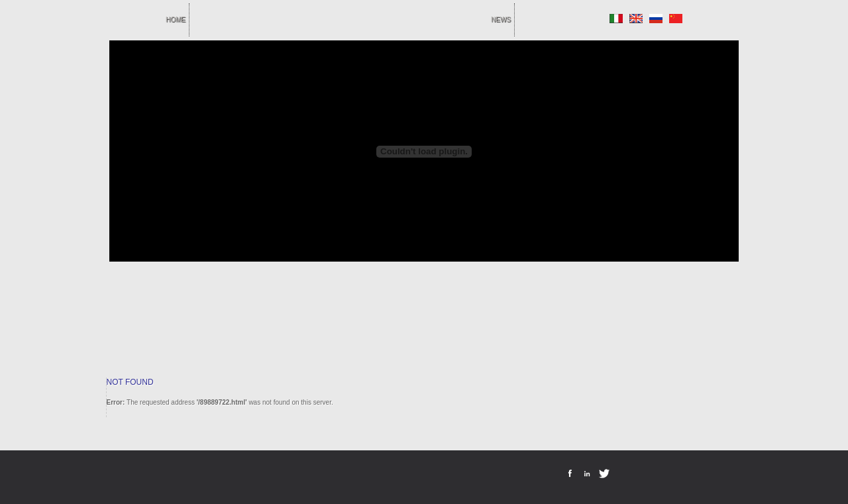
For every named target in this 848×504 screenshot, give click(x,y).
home (176, 20)
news (501, 20)
